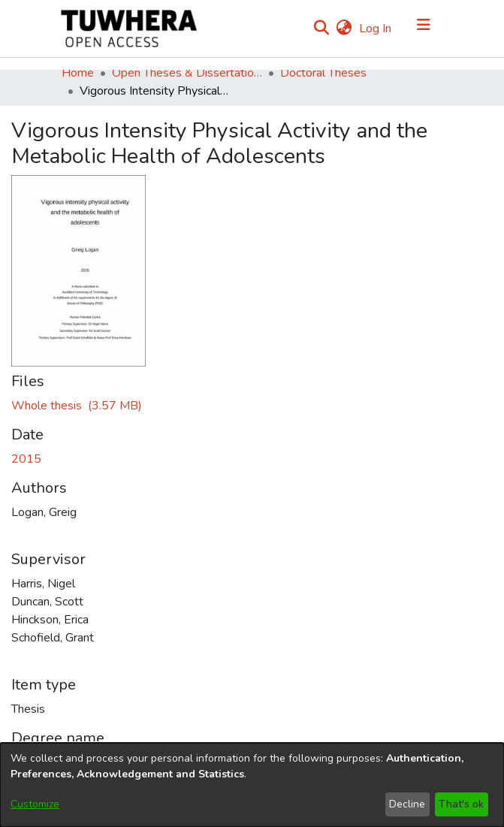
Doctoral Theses (323, 73)
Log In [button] (376, 29)
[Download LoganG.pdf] (77, 406)
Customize (35, 804)
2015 (26, 459)
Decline (407, 804)
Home (78, 73)
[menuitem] (344, 29)
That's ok (461, 804)
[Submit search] (322, 29)
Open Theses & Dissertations (187, 73)
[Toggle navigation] (424, 29)
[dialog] (252, 785)
